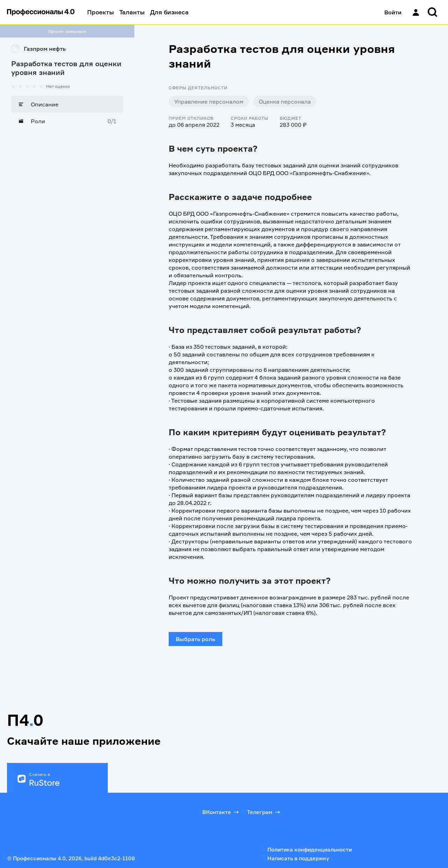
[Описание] (67, 104)
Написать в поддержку (298, 858)
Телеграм (264, 812)
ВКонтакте (221, 812)
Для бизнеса (169, 12)
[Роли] (67, 121)
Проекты (100, 12)
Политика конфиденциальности (310, 850)
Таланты (132, 12)
